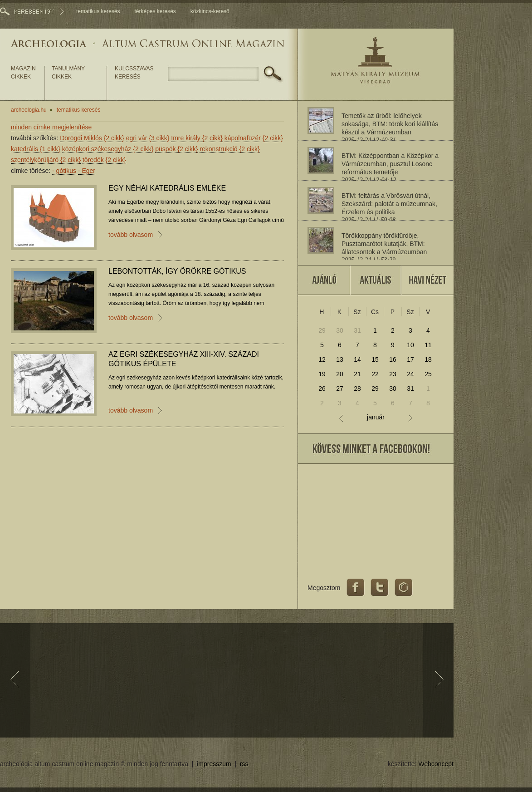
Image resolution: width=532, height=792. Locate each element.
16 (393, 359)
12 (322, 359)
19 (322, 374)
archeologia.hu (29, 110)
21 (357, 374)
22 (375, 374)
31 (357, 330)
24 (410, 374)
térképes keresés (155, 11)
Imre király (197, 138)
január (376, 417)
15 (375, 359)
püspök (176, 149)
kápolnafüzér (254, 138)
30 (340, 330)
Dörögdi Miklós (92, 138)
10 (410, 345)
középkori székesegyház (108, 149)
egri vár (148, 138)
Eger (87, 171)
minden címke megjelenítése (51, 127)
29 (322, 330)
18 (428, 359)
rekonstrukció (229, 149)
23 (393, 374)
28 (357, 389)
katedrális (36, 149)
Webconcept (436, 764)
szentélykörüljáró (46, 160)
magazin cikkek (23, 73)
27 (340, 389)
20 (340, 374)
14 (357, 359)
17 (410, 359)
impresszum (214, 764)
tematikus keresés (98, 11)
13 (340, 359)
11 (428, 345)
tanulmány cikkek (68, 73)
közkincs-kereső (210, 11)
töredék (104, 160)
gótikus (64, 171)
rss (244, 764)
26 (322, 389)
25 (428, 374)
